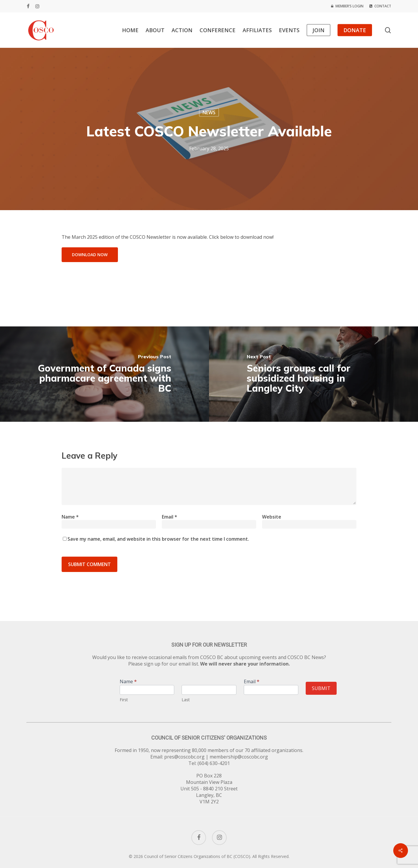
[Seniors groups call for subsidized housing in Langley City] (313, 374)
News (209, 112)
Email (169, 517)
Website (272, 517)
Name (70, 517)
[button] (90, 255)
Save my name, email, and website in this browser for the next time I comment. (158, 539)
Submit (321, 688)
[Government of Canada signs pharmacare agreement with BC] (104, 374)
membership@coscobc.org (239, 757)
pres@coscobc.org (184, 757)
